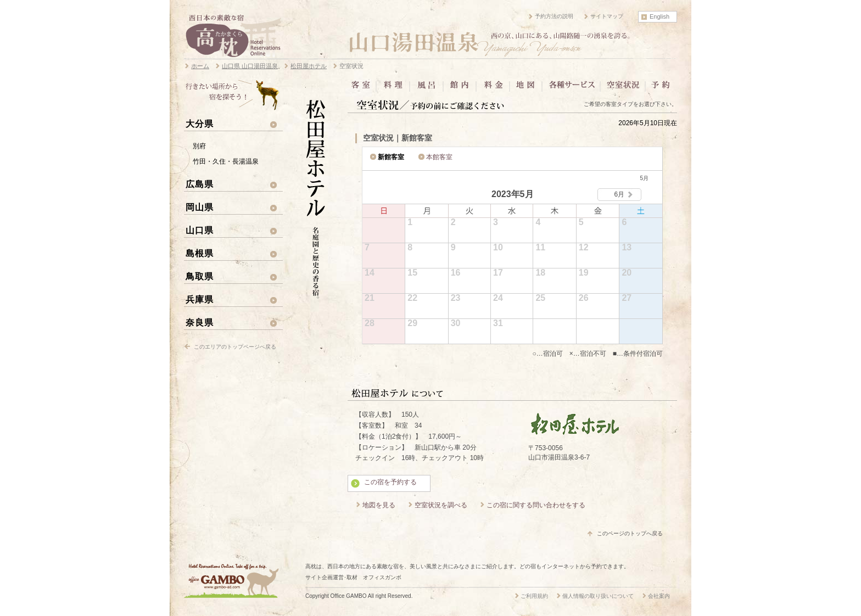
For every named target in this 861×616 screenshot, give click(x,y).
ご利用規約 (534, 596)
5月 (644, 178)
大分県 (200, 124)
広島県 (200, 184)
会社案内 (659, 596)
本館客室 (439, 157)
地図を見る (379, 505)
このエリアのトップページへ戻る (235, 347)
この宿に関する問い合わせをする (536, 505)
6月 (620, 194)
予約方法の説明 (554, 16)
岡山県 (200, 207)
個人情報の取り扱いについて (598, 596)
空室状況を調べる (441, 505)
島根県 (200, 253)
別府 (199, 146)
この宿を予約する (390, 482)
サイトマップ (607, 16)
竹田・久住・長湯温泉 (226, 161)
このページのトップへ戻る (630, 533)
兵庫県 (200, 299)
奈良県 (200, 322)
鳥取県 (200, 276)
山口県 (200, 230)
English (659, 16)
